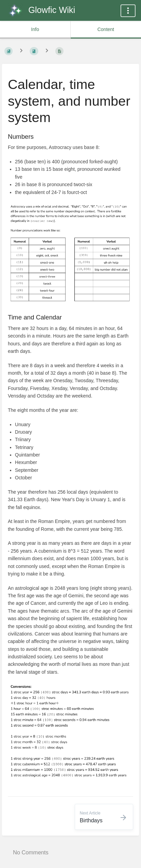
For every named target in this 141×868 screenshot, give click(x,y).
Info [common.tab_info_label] (35, 29)
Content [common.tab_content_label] (106, 29)
